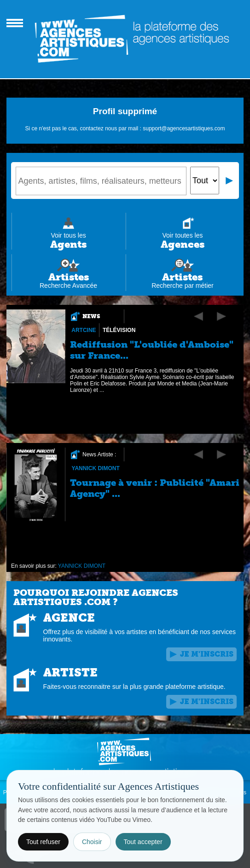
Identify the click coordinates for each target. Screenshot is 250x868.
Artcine (84, 330)
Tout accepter (143, 842)
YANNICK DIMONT (95, 468)
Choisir (92, 842)
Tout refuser (43, 842)
